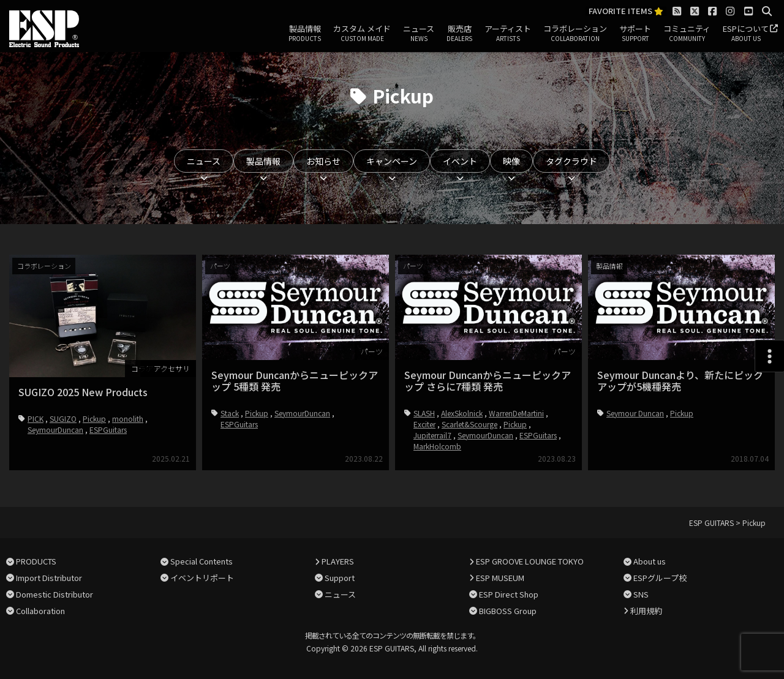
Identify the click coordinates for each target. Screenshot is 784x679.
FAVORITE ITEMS (626, 11)
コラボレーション (575, 34)
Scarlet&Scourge (469, 424)
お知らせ (323, 161)
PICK (36, 418)
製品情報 (305, 34)
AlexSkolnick (462, 413)
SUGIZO (63, 418)
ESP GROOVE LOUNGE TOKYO (530, 561)
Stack (230, 413)
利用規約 (646, 611)
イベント (460, 161)
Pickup (94, 418)
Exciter (424, 424)
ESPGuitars (108, 430)
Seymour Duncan (635, 413)
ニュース (419, 34)
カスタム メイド (362, 34)
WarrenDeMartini (516, 413)
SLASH (424, 413)
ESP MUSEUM (500, 578)
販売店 (459, 34)
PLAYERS (338, 561)
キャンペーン (392, 161)
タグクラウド (571, 161)
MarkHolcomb (437, 446)
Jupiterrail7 (432, 435)
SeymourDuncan (55, 430)
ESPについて (746, 34)
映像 (511, 161)
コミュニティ (687, 34)
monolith (128, 418)
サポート (635, 34)
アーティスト (508, 34)
